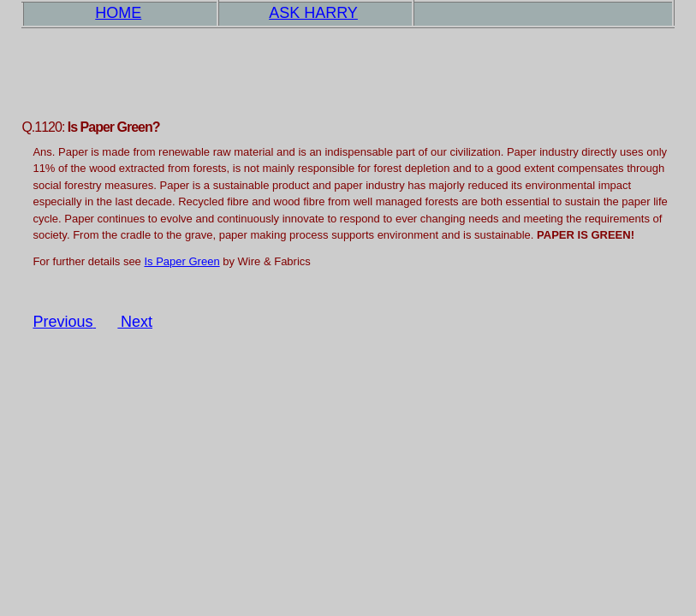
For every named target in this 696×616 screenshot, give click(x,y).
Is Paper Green (181, 261)
